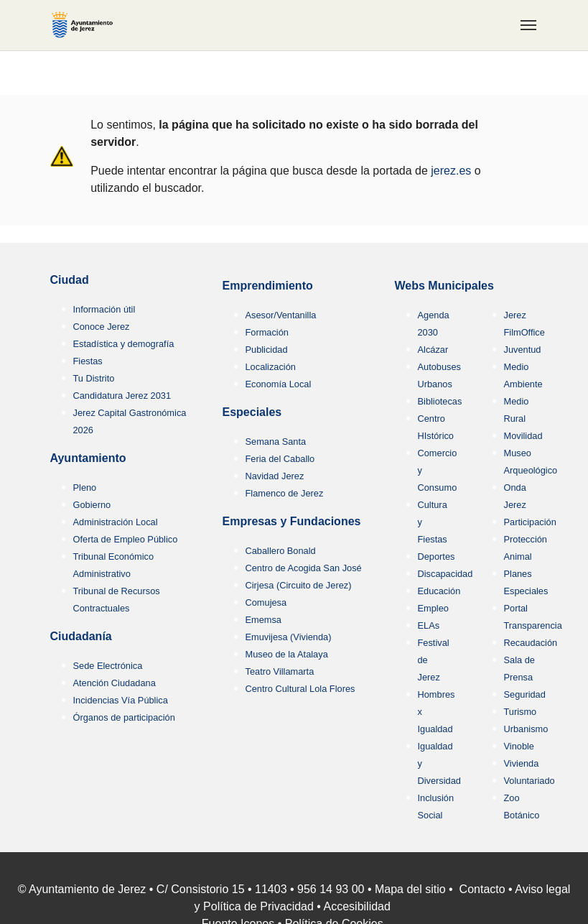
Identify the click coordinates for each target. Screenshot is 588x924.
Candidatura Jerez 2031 (122, 396)
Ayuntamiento (88, 458)
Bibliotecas (440, 401)
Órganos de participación (124, 717)
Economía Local (279, 384)
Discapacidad (445, 574)
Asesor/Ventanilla (281, 315)
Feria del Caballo (280, 459)
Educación (439, 591)
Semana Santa (276, 442)
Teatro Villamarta (280, 671)
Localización (271, 367)
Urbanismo (526, 729)
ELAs (429, 625)
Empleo (433, 608)
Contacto (482, 889)
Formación (267, 332)
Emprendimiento (268, 286)
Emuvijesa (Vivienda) (289, 637)
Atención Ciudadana (115, 683)
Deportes (437, 556)
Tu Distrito (94, 378)
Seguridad (525, 694)
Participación (530, 522)
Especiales (252, 412)
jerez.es (451, 171)
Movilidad (523, 436)
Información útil (104, 309)
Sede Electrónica (108, 666)
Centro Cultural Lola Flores (300, 689)
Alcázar (433, 350)
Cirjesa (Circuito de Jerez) (299, 585)
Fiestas (88, 361)
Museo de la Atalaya (287, 654)
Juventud (523, 350)
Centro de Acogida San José (304, 568)
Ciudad (70, 280)
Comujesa (266, 602)
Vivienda (522, 763)
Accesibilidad (357, 906)
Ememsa (264, 620)
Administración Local (116, 522)
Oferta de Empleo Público (126, 539)
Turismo (521, 712)
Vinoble (519, 746)
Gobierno (92, 505)
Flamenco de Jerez (285, 493)
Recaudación (531, 643)
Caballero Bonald (281, 551)
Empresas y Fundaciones (292, 521)
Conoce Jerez (102, 327)
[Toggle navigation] (528, 25)
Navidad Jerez (275, 476)
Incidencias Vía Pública (121, 700)
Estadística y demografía (124, 344)
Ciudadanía (81, 636)
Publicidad (267, 350)
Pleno (85, 488)
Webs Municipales (444, 286)
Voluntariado (529, 781)
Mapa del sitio (410, 889)
